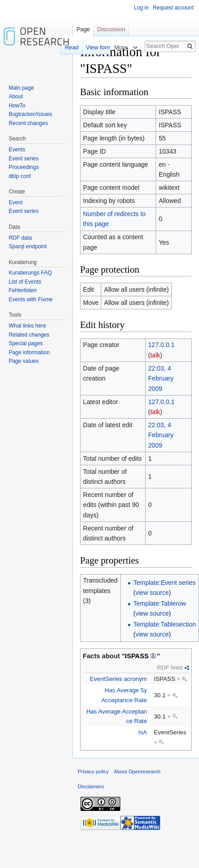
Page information (29, 352)
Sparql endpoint (28, 246)
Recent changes (28, 123)
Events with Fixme (31, 299)
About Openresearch (137, 772)
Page (83, 29)
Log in (141, 8)
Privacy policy (93, 772)
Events (17, 149)
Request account (173, 8)
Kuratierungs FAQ (30, 273)
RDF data (20, 238)
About (16, 96)
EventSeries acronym (118, 679)
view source (152, 593)
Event (16, 203)
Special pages (26, 343)
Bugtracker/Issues (30, 114)
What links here (27, 326)
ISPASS (137, 656)
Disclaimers (91, 786)
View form (93, 47)
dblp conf (20, 176)
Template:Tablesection (165, 624)
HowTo (17, 106)
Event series (24, 159)
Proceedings (24, 167)
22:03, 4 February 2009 (161, 379)
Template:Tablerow (160, 603)
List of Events (25, 282)
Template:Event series (165, 583)
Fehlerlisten (23, 290)
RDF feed (170, 668)
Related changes (29, 335)
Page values (24, 361)
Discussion (111, 29)
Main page (21, 88)
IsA (143, 732)
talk (155, 355)
